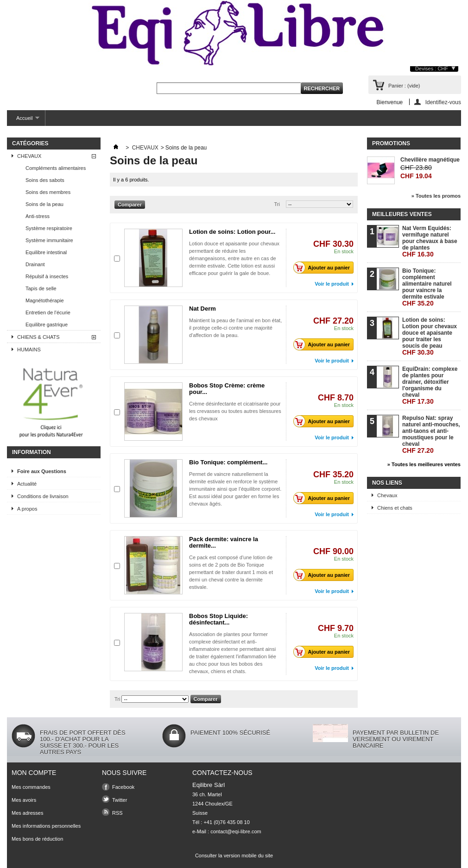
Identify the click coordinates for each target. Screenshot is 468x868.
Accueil (23, 121)
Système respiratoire (49, 228)
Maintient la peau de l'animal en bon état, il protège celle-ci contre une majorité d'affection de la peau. (235, 328)
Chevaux (387, 495)
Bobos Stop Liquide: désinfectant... (218, 619)
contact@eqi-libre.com (236, 831)
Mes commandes (31, 787)
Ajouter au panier (324, 268)
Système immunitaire (49, 240)
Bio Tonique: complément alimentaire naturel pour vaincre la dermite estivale (427, 287)
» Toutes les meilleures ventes (424, 464)
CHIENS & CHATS (38, 337)
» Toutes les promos (436, 196)
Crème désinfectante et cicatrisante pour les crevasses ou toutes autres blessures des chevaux (235, 411)
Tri (277, 204)
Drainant (35, 264)
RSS (117, 813)
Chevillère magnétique (430, 160)
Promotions (391, 144)
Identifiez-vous (443, 102)
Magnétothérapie (45, 300)
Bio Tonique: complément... (228, 462)
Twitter (120, 800)
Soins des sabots (45, 180)
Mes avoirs (24, 800)
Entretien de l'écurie (48, 312)
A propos (27, 509)
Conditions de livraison (43, 496)
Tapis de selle (41, 288)
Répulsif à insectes (47, 276)
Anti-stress (38, 216)
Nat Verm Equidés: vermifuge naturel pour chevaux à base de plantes (430, 241)
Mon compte (34, 773)
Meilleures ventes (402, 214)
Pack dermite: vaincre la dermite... (224, 542)
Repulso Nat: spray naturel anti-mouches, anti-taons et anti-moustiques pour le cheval (431, 434)
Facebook (123, 787)
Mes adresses (27, 813)
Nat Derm (202, 309)
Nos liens (387, 483)
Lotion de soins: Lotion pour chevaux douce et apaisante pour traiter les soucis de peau (430, 336)
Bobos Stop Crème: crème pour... (227, 389)
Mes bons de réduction (37, 839)
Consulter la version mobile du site (234, 856)
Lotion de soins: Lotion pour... (232, 232)
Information (32, 452)
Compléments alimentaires (56, 168)
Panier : (404, 86)
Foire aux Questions (42, 471)
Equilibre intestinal (46, 252)
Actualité (27, 484)
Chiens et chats (395, 508)
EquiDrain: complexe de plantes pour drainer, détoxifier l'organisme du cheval (430, 385)
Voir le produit (332, 284)
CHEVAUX (29, 156)
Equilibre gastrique (47, 325)
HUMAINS (29, 350)
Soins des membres (48, 192)
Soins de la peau (44, 204)
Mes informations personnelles (46, 826)
